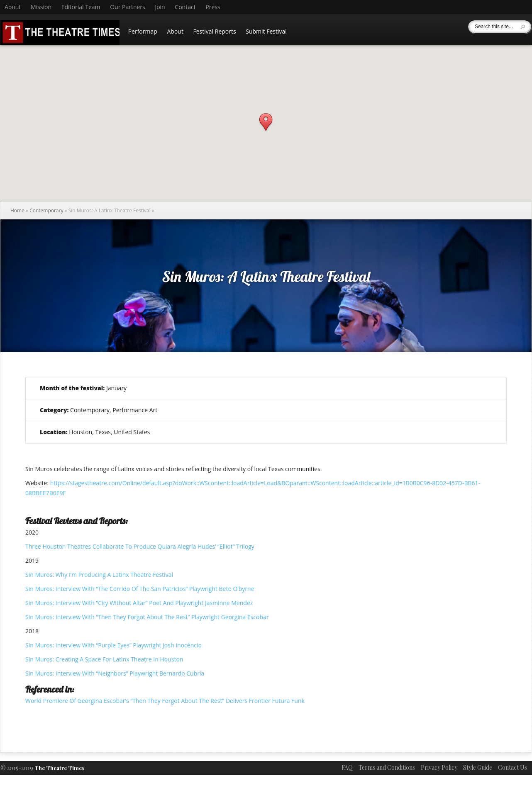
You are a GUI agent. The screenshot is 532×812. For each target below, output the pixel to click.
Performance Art (135, 410)
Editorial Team (81, 7)
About (13, 7)
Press (213, 7)
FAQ (347, 767)
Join (160, 7)
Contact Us (512, 767)
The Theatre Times (59, 768)
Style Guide (478, 767)
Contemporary (46, 210)
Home (17, 210)
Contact (185, 7)
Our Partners (128, 7)
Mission (41, 7)
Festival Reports (215, 31)
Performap (143, 31)
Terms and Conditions (387, 767)
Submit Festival (266, 31)
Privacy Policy (439, 767)
